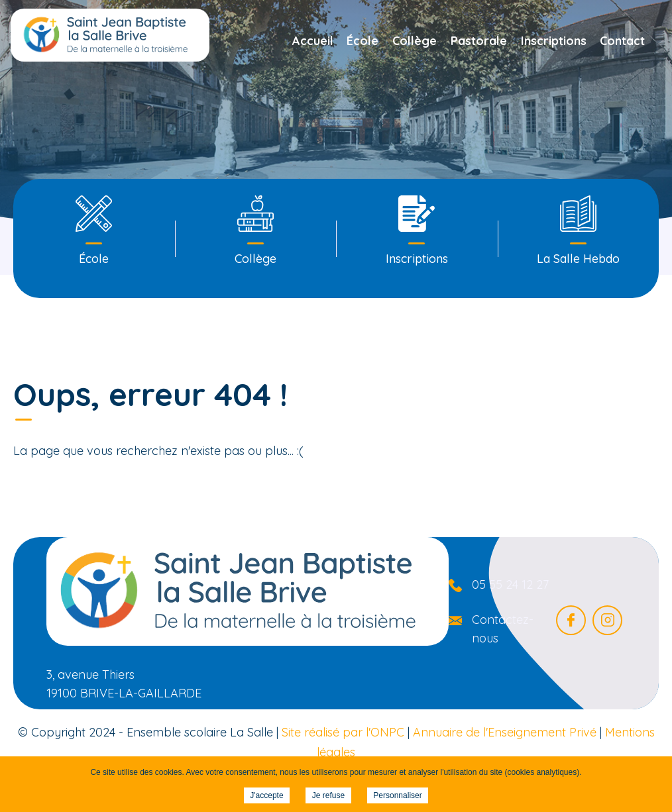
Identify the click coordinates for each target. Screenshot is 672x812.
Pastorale (479, 41)
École (363, 41)
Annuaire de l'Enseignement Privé (505, 732)
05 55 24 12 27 (510, 584)
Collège (415, 41)
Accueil (313, 41)
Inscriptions (554, 41)
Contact (622, 41)
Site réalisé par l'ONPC (343, 732)
